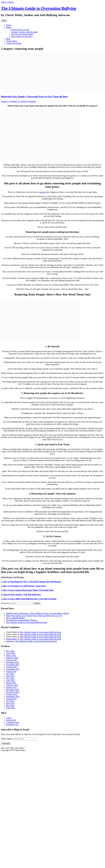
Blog (8, 39)
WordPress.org (12, 725)
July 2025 (10, 674)
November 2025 (13, 665)
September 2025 (13, 669)
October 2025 (12, 667)
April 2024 (11, 708)
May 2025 (10, 678)
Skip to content (7, 2)
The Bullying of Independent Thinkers (22, 620)
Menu (4, 21)
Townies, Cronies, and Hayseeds (24, 32)
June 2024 (10, 703)
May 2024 (10, 706)
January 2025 (12, 687)
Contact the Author (14, 43)
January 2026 (12, 660)
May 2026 (10, 651)
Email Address (7, 739)
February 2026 (12, 658)
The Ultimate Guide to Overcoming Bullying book (27, 622)
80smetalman (11, 639)
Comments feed (12, 722)
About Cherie (12, 41)
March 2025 (11, 683)
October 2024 (12, 694)
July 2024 (10, 701)
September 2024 (13, 697)
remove (42, 192)
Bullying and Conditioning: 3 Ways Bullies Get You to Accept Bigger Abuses (37, 613)
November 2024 (13, 692)
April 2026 (11, 653)
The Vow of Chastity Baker (22, 34)
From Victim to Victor (20, 30)
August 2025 (11, 671)
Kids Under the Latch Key (22, 36)
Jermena (9, 641)
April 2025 (11, 681)
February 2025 (12, 685)
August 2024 (11, 699)
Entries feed (11, 720)
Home (9, 25)
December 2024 (13, 690)
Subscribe (6, 744)
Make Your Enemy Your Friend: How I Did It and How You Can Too (34, 616)
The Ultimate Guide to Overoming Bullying (39, 8)
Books (9, 27)
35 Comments (30, 101)
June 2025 (10, 676)
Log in (9, 718)
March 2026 (11, 656)
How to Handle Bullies (15, 618)
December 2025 (13, 662)
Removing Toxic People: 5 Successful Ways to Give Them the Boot (34, 97)
